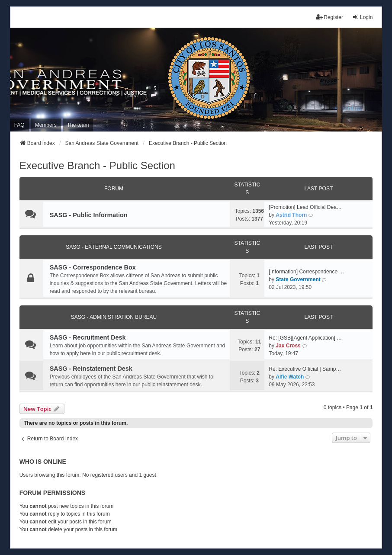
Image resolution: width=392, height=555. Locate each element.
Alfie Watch (290, 377)
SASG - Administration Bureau (114, 317)
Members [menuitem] (46, 125)
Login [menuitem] (362, 17)
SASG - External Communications (114, 247)
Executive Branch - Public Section (97, 165)
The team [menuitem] (78, 125)
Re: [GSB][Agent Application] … (305, 338)
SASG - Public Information (89, 215)
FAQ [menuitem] (19, 125)
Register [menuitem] (329, 17)
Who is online (43, 462)
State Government (298, 279)
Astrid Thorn (291, 215)
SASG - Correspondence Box (93, 267)
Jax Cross (288, 346)
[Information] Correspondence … (306, 272)
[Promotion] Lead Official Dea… (305, 207)
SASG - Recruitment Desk (88, 337)
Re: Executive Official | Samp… (305, 369)
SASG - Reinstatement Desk (91, 369)
